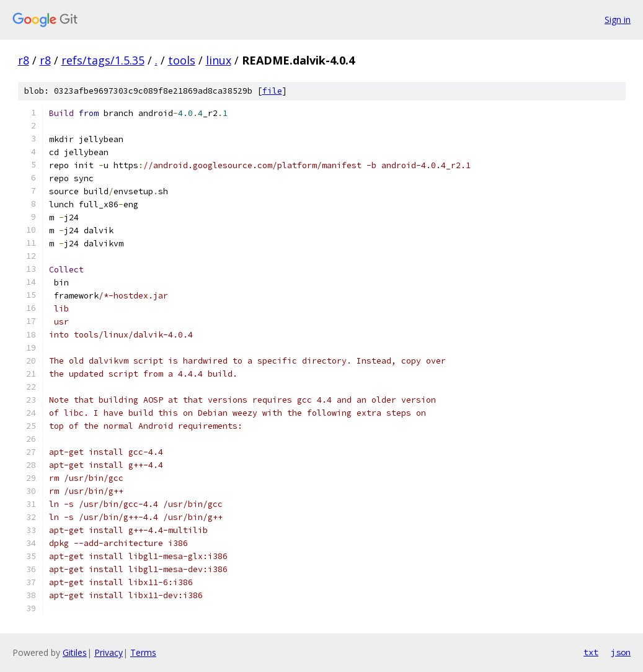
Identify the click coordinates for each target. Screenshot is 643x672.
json (621, 652)
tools (182, 60)
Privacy (109, 652)
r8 (24, 60)
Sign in (618, 20)
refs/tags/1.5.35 (103, 60)
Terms (143, 652)
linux (219, 60)
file (272, 91)
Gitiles (75, 652)
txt (591, 652)
